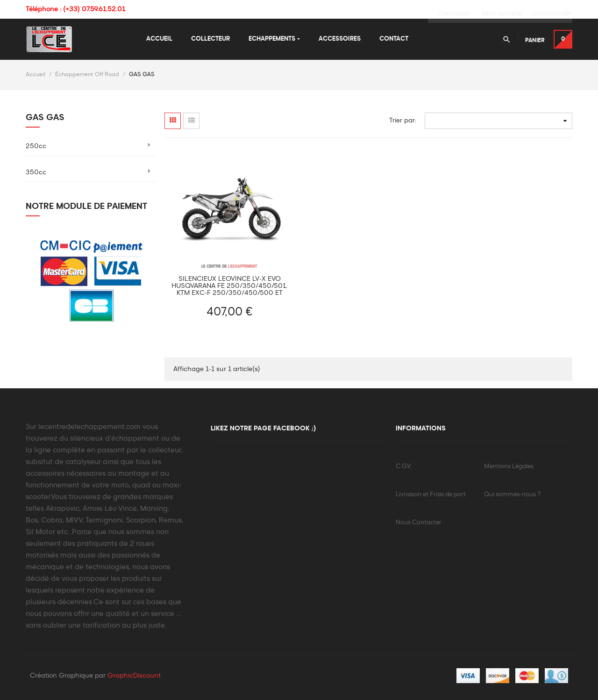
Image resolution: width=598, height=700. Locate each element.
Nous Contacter (419, 522)
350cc (36, 171)
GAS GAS (45, 117)
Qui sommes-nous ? (512, 494)
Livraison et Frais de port (431, 494)
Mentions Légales (509, 466)
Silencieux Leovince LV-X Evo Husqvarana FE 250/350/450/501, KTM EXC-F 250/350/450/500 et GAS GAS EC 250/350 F (229, 285)
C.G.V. (404, 466)
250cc (36, 145)
